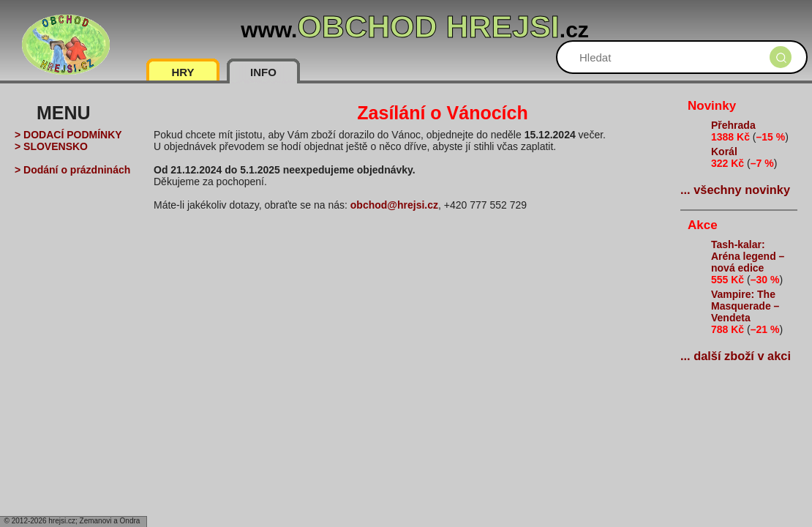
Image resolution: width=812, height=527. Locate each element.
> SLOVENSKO (51, 146)
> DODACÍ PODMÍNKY (68, 135)
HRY (183, 72)
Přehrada (733, 125)
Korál (724, 152)
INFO (263, 72)
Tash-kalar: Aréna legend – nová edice (748, 256)
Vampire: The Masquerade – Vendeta (745, 306)
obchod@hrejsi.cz (394, 205)
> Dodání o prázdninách (72, 170)
